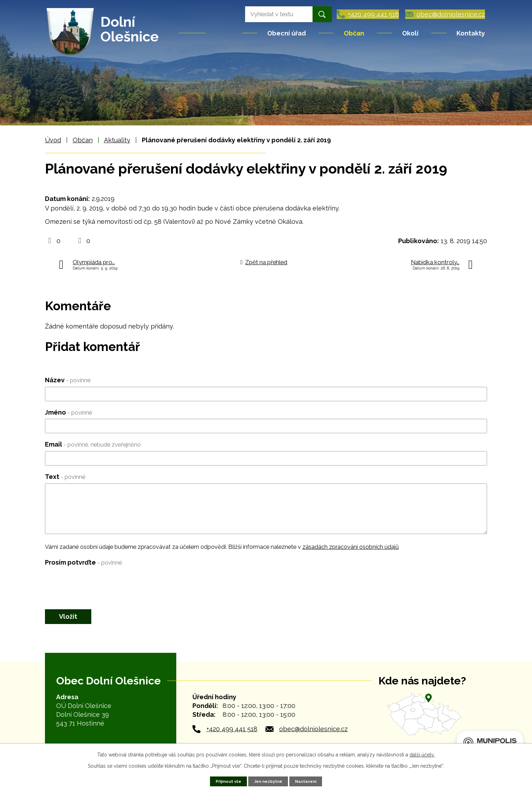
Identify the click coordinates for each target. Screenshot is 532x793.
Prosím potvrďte (83, 562)
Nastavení (308, 781)
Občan (354, 33)
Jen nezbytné (268, 781)
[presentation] (98, 583)
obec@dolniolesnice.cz (313, 733)
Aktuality (117, 140)
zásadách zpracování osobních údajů (351, 547)
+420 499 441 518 (232, 733)
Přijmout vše (226, 781)
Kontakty (471, 33)
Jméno (68, 412)
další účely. (422, 754)
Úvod (224, 33)
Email (93, 444)
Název (68, 380)
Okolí (410, 33)
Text (65, 477)
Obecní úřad (287, 33)
